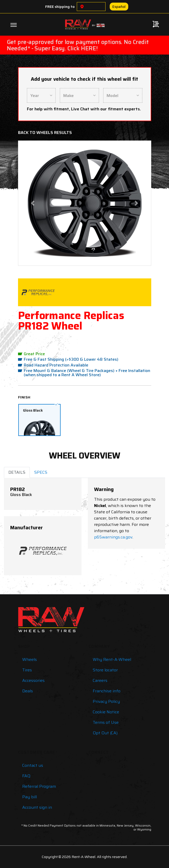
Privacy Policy (106, 701)
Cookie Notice (106, 712)
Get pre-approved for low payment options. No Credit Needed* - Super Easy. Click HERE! (78, 45)
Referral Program (39, 786)
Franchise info (107, 691)
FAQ (26, 776)
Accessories (33, 680)
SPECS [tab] (41, 472)
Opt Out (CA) (105, 733)
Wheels (30, 659)
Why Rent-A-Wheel (112, 659)
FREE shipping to (60, 7)
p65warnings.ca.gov (113, 537)
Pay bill (30, 797)
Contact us (33, 765)
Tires (27, 670)
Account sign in (37, 807)
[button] (33, 203)
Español (119, 7)
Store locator (105, 670)
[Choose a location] (82, 7)
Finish (24, 397)
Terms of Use (106, 722)
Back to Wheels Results (45, 133)
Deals (28, 691)
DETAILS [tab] (17, 472)
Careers (100, 680)
